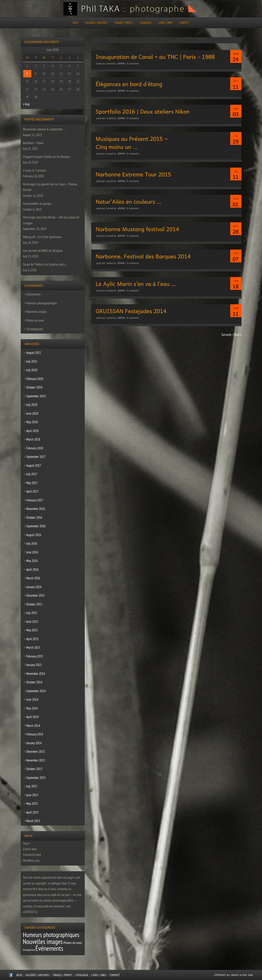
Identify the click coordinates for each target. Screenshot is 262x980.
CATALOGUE (146, 23)
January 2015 (34, 665)
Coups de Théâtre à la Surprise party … (45, 264)
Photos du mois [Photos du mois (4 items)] (73, 943)
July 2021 (32, 361)
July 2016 (32, 543)
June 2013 (32, 795)
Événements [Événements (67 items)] (49, 948)
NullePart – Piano (33, 143)
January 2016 (34, 587)
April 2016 (33, 570)
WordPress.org (31, 861)
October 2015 (34, 604)
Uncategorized (35, 329)
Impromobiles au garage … (39, 204)
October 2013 (34, 769)
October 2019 (34, 387)
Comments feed (32, 855)
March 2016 (33, 578)
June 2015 (32, 622)
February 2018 (35, 448)
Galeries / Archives (96, 23)
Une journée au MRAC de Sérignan (43, 251)
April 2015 (33, 639)
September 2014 (36, 691)
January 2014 (34, 743)
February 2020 (35, 379)
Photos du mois (35, 320)
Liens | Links (166, 23)
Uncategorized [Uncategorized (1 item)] (29, 950)
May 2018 (32, 422)
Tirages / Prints (124, 23)
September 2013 (36, 778)
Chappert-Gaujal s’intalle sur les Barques (47, 157)
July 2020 (32, 370)
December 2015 (36, 595)
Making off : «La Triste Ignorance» (42, 237)
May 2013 (32, 804)
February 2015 (35, 656)
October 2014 (34, 682)
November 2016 (36, 509)
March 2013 (33, 821)
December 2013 (36, 751)
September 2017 (36, 457)
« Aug (26, 104)
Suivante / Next (231, 335)
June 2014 (32, 699)
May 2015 (32, 630)
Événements (33, 294)
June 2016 (32, 552)
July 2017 (32, 474)
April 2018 (33, 431)
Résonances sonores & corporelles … (44, 129)
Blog (75, 23)
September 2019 (36, 396)
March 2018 (33, 439)
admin (121, 64)
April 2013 (33, 812)
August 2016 (34, 535)
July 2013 (32, 786)
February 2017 (35, 500)
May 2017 (32, 483)
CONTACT (184, 23)
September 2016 (36, 526)
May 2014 (32, 708)
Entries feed (30, 849)
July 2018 (32, 405)
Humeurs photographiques (42, 303)
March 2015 (33, 647)
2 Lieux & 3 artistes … (36, 170)
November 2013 (36, 760)
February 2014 (35, 734)
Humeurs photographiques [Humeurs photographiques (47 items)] (51, 935)
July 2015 (32, 613)
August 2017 (34, 465)
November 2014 (36, 674)
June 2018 (32, 413)
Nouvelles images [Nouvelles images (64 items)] (43, 941)
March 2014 (33, 726)
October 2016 (34, 517)
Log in (27, 843)
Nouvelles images (37, 312)
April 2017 (33, 491)
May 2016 (32, 561)
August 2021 (34, 353)
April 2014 (33, 717)
